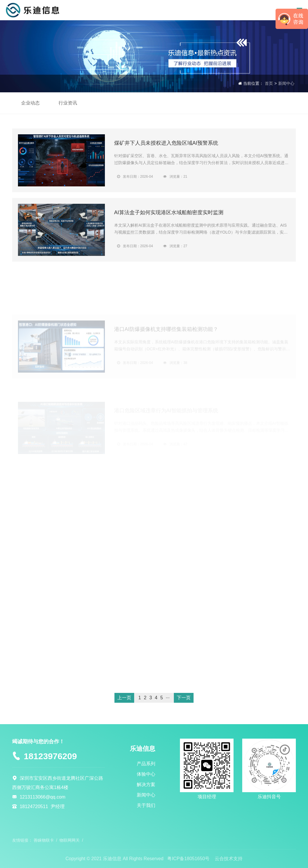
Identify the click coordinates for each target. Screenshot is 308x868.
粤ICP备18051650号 (188, 859)
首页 (269, 83)
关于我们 (146, 805)
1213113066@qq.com (43, 797)
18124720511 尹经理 (42, 806)
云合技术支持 (229, 859)
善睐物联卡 (44, 840)
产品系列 (146, 764)
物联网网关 (70, 840)
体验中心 (146, 774)
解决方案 (146, 784)
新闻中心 (286, 83)
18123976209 (50, 756)
